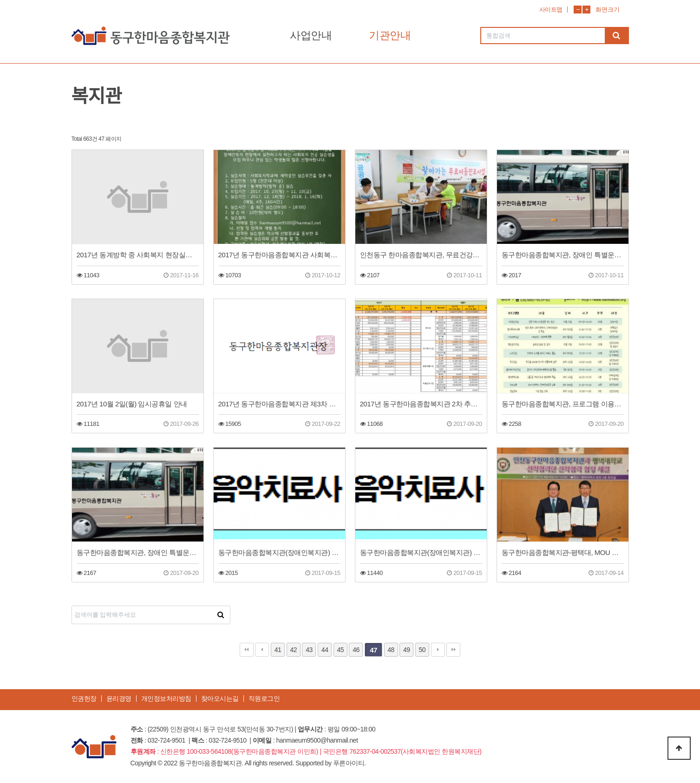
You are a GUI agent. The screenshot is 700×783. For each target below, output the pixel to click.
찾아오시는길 (220, 698)
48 (391, 650)
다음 (438, 650)
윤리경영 (119, 698)
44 (325, 650)
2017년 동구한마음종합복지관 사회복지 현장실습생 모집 (279, 255)
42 (294, 650)
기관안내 (390, 35)
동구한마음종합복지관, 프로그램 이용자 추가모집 (563, 404)
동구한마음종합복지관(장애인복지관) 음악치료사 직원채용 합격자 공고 (279, 552)
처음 (247, 650)
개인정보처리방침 (166, 698)
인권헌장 (84, 698)
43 (309, 650)
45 (341, 650)
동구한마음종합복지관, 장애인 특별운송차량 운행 (138, 552)
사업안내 (311, 35)
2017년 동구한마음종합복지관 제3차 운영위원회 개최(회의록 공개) (279, 404)
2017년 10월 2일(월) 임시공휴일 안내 (132, 404)
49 (407, 650)
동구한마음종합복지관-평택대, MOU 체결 (563, 552)
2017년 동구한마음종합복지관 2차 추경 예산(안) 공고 (421, 404)
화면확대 (586, 10)
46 (356, 650)
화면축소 (578, 10)
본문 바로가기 (0, 0)
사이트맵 (551, 10)
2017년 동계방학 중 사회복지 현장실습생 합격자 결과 (138, 255)
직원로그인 (264, 698)
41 (278, 650)
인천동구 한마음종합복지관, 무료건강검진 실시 (421, 255)
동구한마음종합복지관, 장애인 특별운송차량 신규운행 (563, 255)
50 (422, 650)
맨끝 (453, 650)
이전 (262, 650)
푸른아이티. (350, 763)
